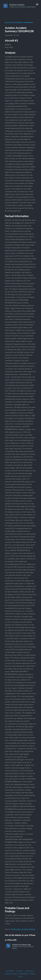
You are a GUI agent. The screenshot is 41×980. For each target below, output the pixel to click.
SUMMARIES (24, 974)
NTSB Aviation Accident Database (23, 929)
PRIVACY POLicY (11, 974)
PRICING (20, 971)
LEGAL (21, 976)
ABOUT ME (29, 971)
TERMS (32, 974)
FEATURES (10, 971)
